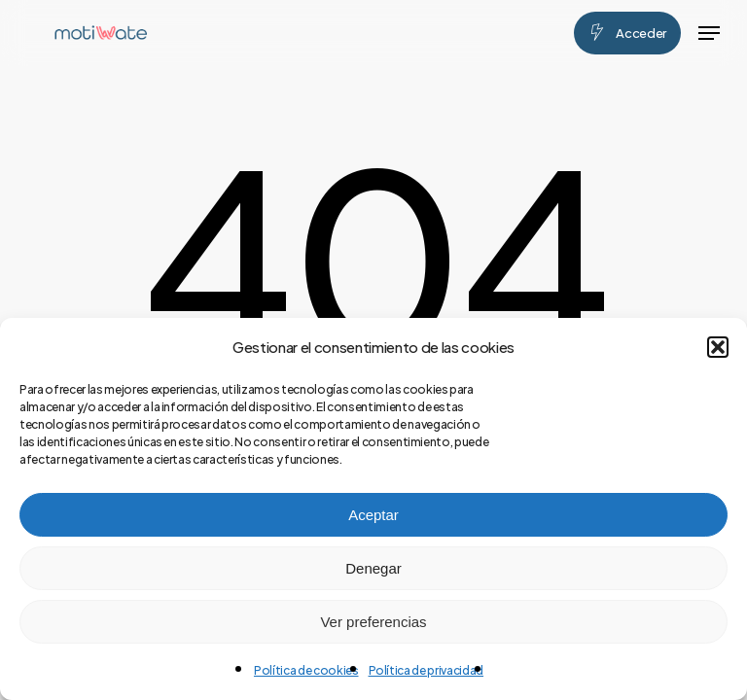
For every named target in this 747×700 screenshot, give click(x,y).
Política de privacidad (427, 670)
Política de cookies (306, 670)
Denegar (373, 568)
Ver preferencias (373, 622)
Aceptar (373, 515)
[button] (718, 347)
